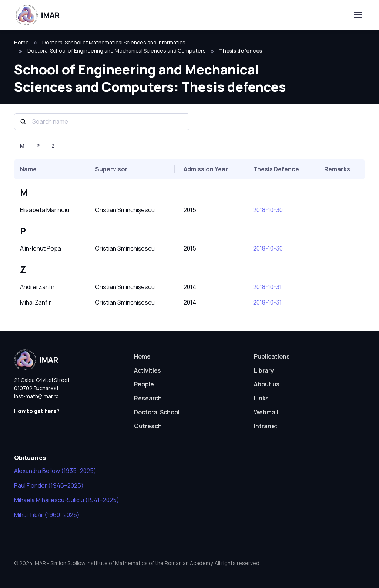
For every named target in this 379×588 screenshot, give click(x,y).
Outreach (148, 426)
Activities (147, 370)
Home (21, 42)
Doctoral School (157, 412)
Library (264, 370)
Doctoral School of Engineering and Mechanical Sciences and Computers (117, 51)
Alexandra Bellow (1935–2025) (55, 471)
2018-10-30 (268, 210)
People (144, 384)
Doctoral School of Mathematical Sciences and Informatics (114, 42)
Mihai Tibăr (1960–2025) (47, 515)
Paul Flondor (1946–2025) (49, 485)
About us (267, 384)
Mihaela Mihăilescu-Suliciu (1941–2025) (67, 500)
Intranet (266, 426)
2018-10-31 (267, 287)
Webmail (266, 412)
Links (261, 398)
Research (148, 398)
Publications (272, 356)
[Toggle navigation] (358, 15)
